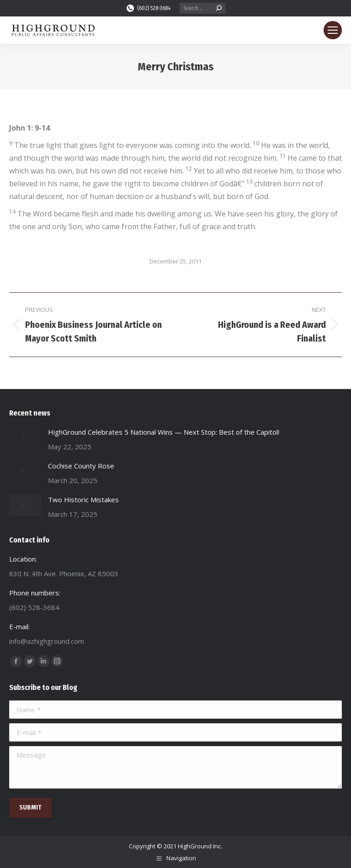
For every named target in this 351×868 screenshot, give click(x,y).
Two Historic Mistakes (83, 500)
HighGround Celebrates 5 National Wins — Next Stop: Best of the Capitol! (164, 432)
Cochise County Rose (81, 466)
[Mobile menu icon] (333, 30)
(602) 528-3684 (148, 8)
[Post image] (25, 437)
